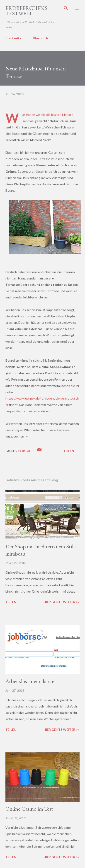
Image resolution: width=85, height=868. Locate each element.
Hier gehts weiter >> (62, 602)
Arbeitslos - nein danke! (31, 681)
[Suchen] (66, 8)
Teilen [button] (69, 451)
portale (25, 451)
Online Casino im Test (29, 809)
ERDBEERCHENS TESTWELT (26, 11)
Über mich (40, 38)
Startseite (13, 38)
